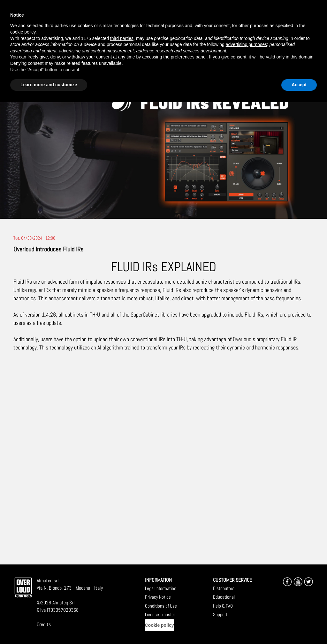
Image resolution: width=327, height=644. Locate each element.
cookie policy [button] (23, 32)
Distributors (224, 588)
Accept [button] (299, 85)
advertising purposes (246, 44)
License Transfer (160, 614)
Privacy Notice (158, 597)
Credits (44, 624)
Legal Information (161, 588)
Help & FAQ (223, 606)
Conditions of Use (161, 606)
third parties (122, 38)
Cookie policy (160, 625)
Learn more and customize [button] (49, 85)
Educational (224, 597)
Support (220, 614)
